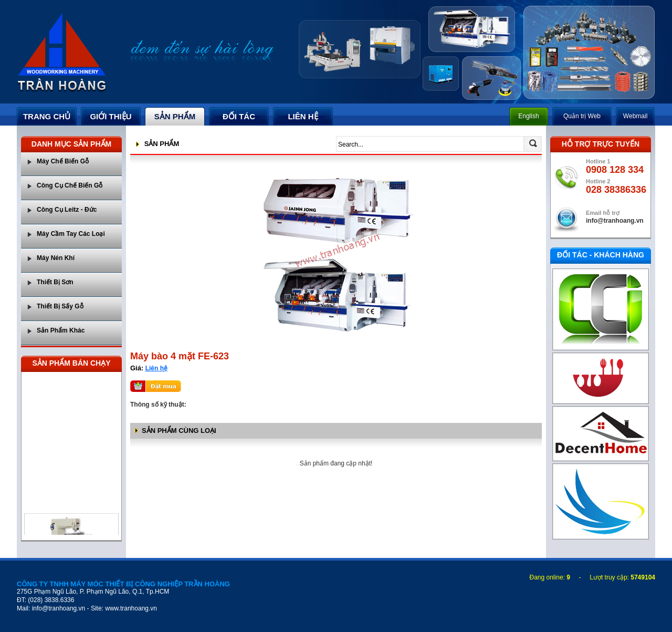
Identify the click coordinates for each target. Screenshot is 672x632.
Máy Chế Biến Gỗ (63, 161)
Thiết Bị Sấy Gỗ (60, 306)
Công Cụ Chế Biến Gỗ (70, 185)
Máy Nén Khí (56, 258)
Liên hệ (156, 368)
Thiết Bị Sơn (55, 282)
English (528, 116)
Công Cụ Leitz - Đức (67, 210)
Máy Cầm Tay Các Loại (71, 234)
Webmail (635, 116)
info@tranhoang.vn (615, 221)
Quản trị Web (582, 116)
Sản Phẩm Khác (61, 330)
